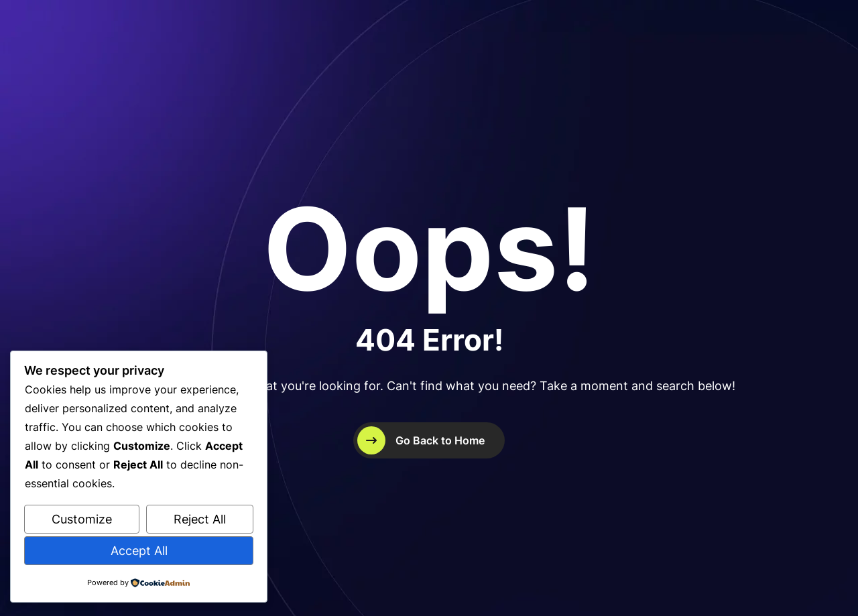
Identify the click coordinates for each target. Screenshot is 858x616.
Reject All (200, 519)
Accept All (139, 551)
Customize (82, 519)
